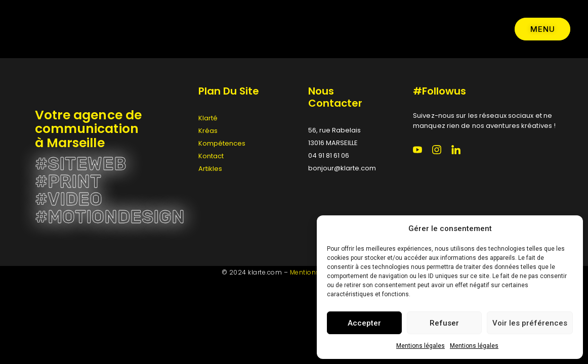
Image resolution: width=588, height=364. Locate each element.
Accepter (364, 323)
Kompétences (222, 143)
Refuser (444, 323)
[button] (568, 229)
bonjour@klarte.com (342, 168)
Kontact (211, 156)
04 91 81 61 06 (329, 155)
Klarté (208, 118)
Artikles (210, 169)
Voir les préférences (530, 323)
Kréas (208, 131)
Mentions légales (421, 346)
